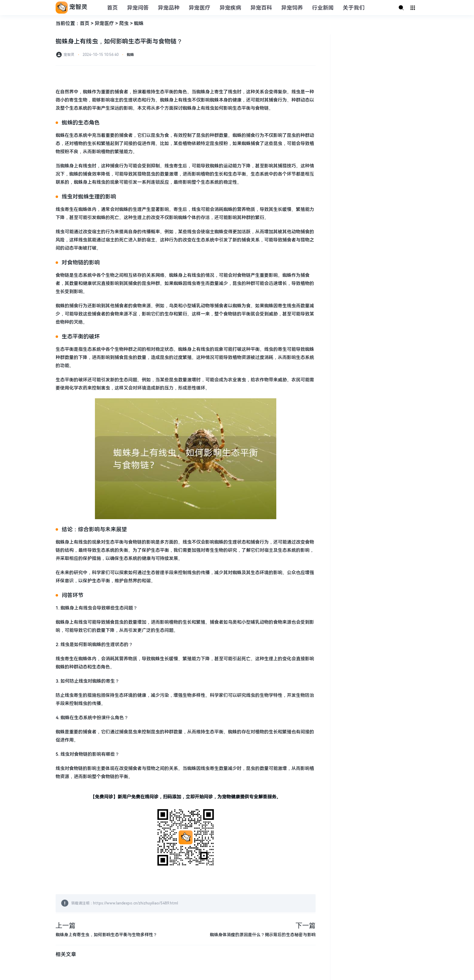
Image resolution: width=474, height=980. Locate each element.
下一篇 (306, 925)
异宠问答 (138, 8)
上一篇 (66, 925)
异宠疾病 (230, 8)
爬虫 (124, 23)
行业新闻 (323, 8)
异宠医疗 (200, 8)
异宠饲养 (292, 8)
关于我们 (354, 8)
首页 (112, 8)
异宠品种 (169, 8)
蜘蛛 (139, 23)
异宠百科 (261, 8)
